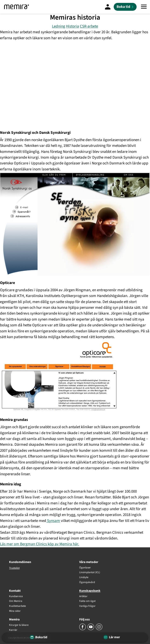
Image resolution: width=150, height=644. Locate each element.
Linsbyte (84, 577)
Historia (73, 26)
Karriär (13, 630)
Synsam (53, 521)
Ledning (59, 26)
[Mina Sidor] (108, 7)
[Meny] (144, 7)
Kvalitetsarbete (17, 606)
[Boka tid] (125, 7)
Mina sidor (15, 611)
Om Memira (16, 601)
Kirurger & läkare (19, 625)
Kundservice (16, 596)
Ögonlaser (85, 568)
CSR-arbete (89, 26)
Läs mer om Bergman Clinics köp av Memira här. (40, 544)
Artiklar (83, 596)
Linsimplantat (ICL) (90, 573)
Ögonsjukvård (87, 582)
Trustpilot (14, 568)
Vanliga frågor (87, 606)
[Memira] (17, 7)
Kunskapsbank (90, 591)
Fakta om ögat (87, 601)
